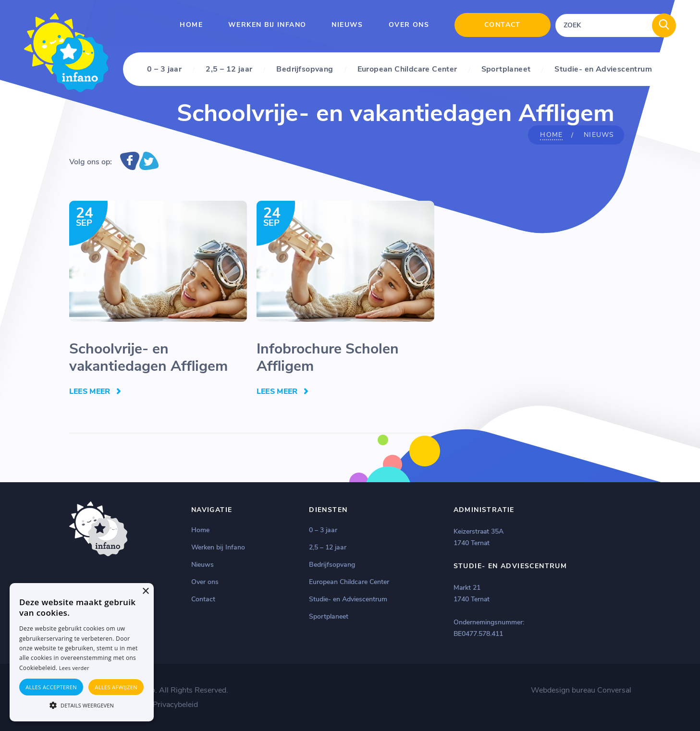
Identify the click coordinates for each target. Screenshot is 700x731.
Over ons (409, 25)
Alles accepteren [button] (51, 687)
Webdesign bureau (563, 690)
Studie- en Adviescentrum (603, 69)
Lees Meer (90, 391)
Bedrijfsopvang (305, 69)
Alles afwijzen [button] (116, 687)
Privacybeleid (175, 705)
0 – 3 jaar (164, 69)
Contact (503, 25)
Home (191, 25)
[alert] (82, 652)
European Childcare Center (407, 69)
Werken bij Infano (267, 25)
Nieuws (347, 25)
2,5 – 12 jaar (229, 69)
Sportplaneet (506, 69)
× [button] (145, 591)
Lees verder (74, 668)
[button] (82, 705)
